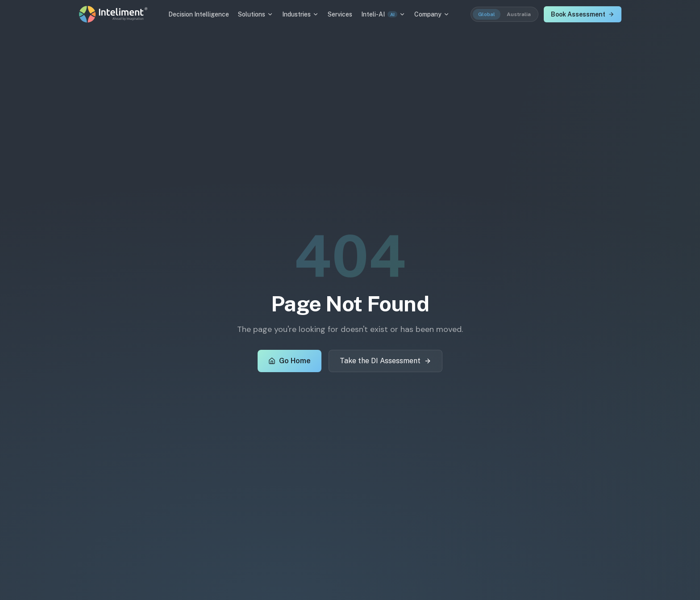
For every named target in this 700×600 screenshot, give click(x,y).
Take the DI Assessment (385, 361)
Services (340, 14)
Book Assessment (583, 14)
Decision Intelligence (199, 14)
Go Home (290, 361)
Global (487, 14)
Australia (519, 14)
